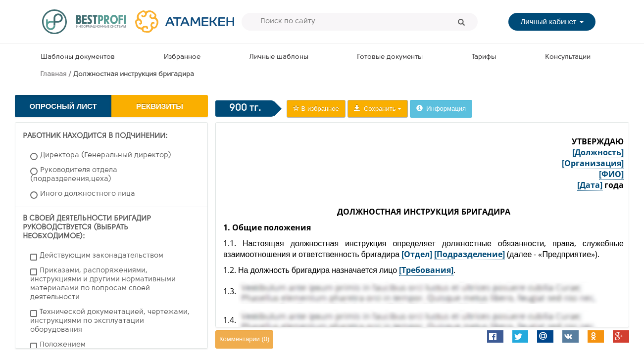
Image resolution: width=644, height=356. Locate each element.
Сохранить (378, 109)
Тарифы (484, 57)
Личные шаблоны (279, 57)
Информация (441, 109)
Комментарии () (244, 339)
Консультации (568, 57)
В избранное (316, 109)
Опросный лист (63, 106)
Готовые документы (390, 57)
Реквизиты (160, 106)
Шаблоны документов (78, 57)
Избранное (182, 57)
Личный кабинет (552, 22)
